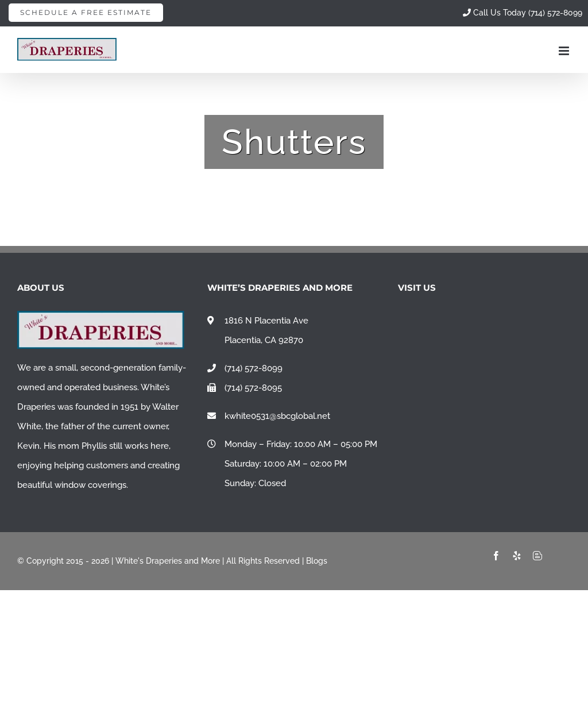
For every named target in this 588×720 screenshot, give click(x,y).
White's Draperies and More (168, 561)
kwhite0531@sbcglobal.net (277, 416)
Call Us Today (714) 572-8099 (523, 13)
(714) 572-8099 (254, 368)
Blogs (317, 561)
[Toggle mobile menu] (565, 51)
